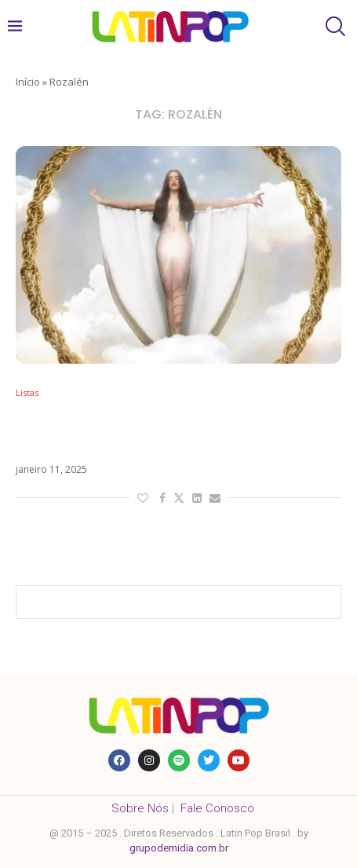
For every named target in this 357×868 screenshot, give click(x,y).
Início (28, 82)
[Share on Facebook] (162, 498)
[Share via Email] (215, 498)
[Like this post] (143, 498)
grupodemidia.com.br (179, 848)
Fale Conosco (217, 808)
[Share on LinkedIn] (197, 498)
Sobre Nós (140, 808)
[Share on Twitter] (179, 498)
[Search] (333, 26)
